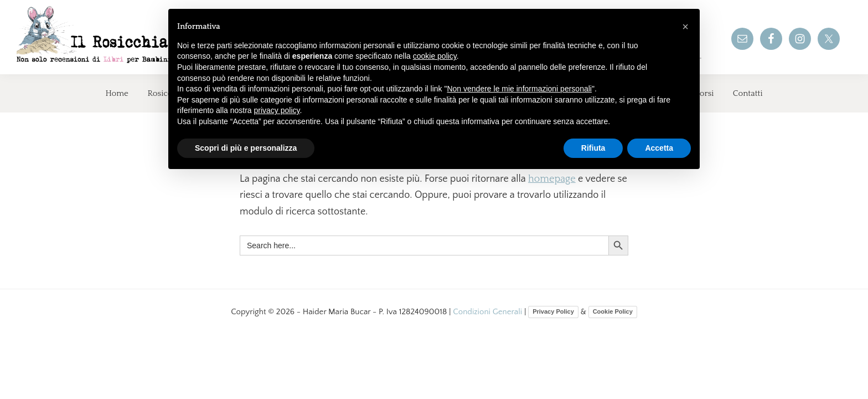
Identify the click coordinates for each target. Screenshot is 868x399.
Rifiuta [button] (593, 148)
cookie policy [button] (435, 56)
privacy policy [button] (277, 110)
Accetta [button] (659, 148)
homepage (552, 179)
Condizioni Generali (489, 312)
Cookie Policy (613, 311)
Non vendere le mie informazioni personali (519, 89)
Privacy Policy (553, 311)
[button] (685, 27)
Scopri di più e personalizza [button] (246, 148)
